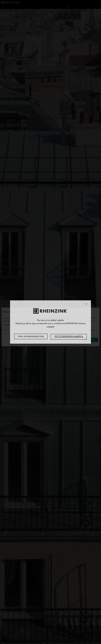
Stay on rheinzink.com (31, 336)
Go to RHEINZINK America (69, 337)
